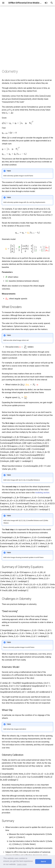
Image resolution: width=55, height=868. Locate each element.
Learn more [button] (22, 864)
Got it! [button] (43, 862)
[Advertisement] (27, 40)
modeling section (42, 493)
